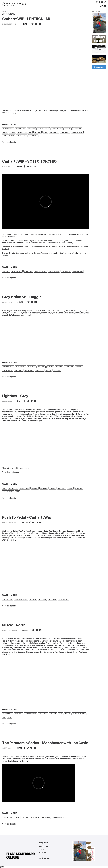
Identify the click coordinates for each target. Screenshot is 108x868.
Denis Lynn (30, 241)
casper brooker (8, 367)
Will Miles (57, 370)
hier (29, 468)
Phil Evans (79, 488)
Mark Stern (40, 370)
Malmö (70, 488)
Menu (103, 6)
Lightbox (52, 488)
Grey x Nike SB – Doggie (22, 297)
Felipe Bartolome (43, 129)
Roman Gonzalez (8, 136)
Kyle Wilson (19, 370)
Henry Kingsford (30, 714)
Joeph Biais (42, 599)
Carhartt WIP (20, 129)
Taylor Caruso (22, 136)
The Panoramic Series (59, 817)
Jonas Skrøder (17, 271)
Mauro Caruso (54, 271)
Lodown (26, 761)
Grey (5, 488)
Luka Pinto (62, 488)
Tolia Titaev (33, 136)
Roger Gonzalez (77, 132)
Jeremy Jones (24, 488)
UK (4, 717)
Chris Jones (32, 367)
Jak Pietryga (69, 367)
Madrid (12, 132)
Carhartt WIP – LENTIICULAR (26, 19)
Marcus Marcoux (41, 271)
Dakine (41, 759)
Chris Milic (31, 129)
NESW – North (14, 625)
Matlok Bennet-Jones (25, 132)
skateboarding (8, 492)
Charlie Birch (21, 367)
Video (18, 492)
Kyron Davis (29, 370)
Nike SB (48, 370)
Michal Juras (66, 271)
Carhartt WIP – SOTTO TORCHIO (29, 161)
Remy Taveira (54, 132)
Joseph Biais (77, 129)
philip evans (46, 817)
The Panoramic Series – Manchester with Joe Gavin (45, 743)
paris (45, 132)
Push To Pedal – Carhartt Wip (27, 517)
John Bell (44, 488)
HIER (15, 540)
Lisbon (5, 132)
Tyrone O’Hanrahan (79, 714)
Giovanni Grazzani (21, 599)
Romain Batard (78, 271)
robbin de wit (65, 132)
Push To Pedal (64, 599)
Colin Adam (18, 714)
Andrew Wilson (8, 129)
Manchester (35, 817)
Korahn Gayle (8, 370)
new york (37, 132)
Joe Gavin (67, 129)
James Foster (43, 714)
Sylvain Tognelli (62, 241)
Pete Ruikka (52, 599)
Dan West (41, 367)
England (50, 367)
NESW (61, 714)
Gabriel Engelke (57, 129)
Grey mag (59, 367)
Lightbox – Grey (15, 396)
